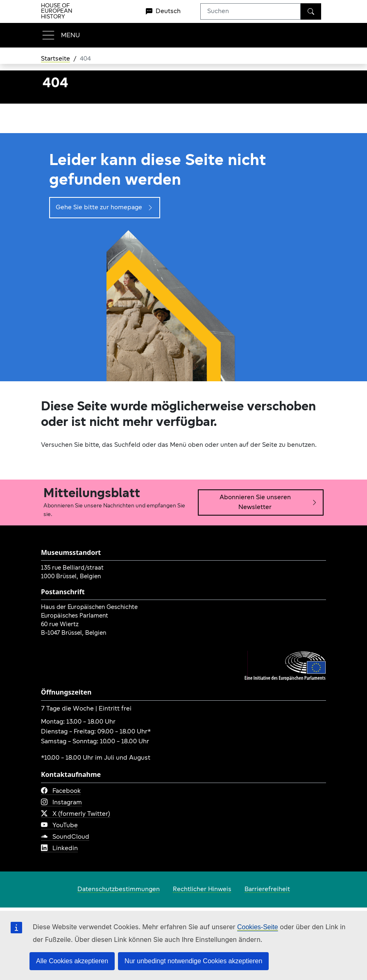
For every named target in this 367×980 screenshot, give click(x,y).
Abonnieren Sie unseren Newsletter (269, 502)
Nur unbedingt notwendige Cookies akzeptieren (193, 961)
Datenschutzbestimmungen (119, 889)
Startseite (56, 59)
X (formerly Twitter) (76, 814)
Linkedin (59, 849)
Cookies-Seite (258, 927)
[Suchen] (311, 11)
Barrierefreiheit (267, 889)
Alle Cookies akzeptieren (72, 961)
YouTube (59, 826)
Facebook (61, 791)
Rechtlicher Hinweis (202, 889)
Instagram (61, 803)
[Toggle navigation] (60, 35)
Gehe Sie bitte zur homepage (105, 208)
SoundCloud (65, 837)
